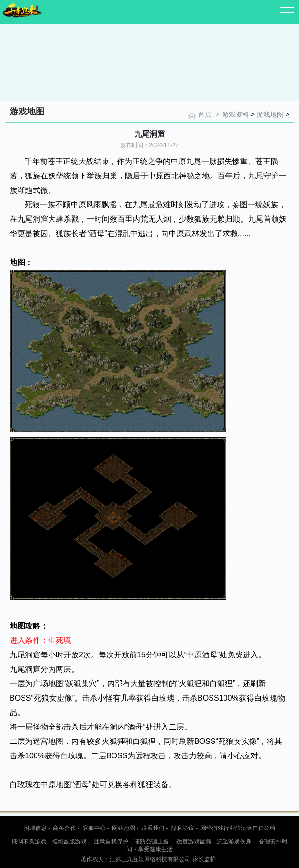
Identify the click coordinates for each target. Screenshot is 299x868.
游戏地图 (270, 114)
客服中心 (94, 828)
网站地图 (124, 828)
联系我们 (153, 828)
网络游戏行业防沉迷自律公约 (238, 828)
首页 (205, 114)
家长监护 (204, 859)
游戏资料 (236, 114)
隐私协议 (183, 828)
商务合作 (64, 828)
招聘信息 (35, 828)
